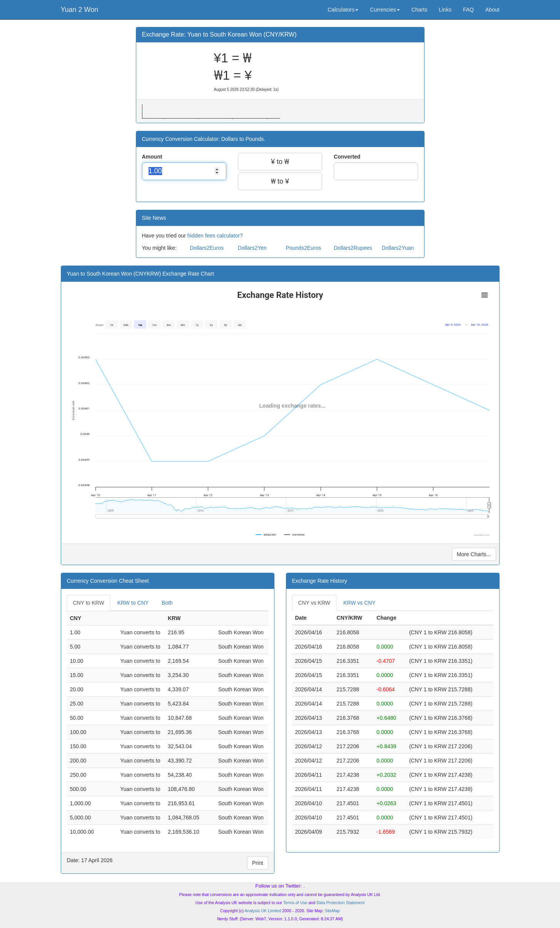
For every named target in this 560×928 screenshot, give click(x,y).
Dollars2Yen (252, 248)
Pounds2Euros (303, 248)
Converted (348, 157)
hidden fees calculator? (215, 236)
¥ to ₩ (280, 162)
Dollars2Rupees (353, 248)
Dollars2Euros (207, 248)
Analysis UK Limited (263, 911)
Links (445, 10)
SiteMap (332, 911)
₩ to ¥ (280, 181)
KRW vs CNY (359, 603)
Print (258, 863)
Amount (153, 157)
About (492, 10)
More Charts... (474, 554)
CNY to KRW (89, 603)
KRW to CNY (133, 603)
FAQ (468, 10)
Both (167, 603)
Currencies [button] (385, 10)
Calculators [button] (343, 10)
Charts (419, 10)
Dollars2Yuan (398, 248)
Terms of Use (295, 903)
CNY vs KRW (314, 603)
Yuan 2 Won (80, 10)
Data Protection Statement (340, 903)
